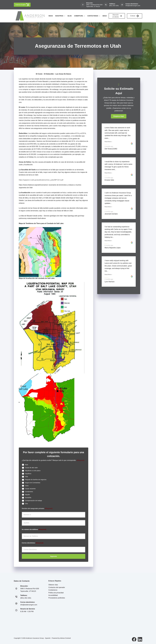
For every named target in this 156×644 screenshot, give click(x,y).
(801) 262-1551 (114, 6)
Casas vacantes (30, 489)
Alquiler (27, 495)
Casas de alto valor (31, 468)
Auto (27, 465)
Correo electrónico (33, 543)
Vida (26, 477)
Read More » (108, 142)
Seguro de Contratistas (33, 483)
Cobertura (80, 16)
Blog (70, 16)
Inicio (51, 16)
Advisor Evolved (65, 638)
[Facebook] (134, 639)
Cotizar (135, 16)
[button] (119, 116)
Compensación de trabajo (33, 501)
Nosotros (61, 16)
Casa (27, 486)
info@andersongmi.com (133, 6)
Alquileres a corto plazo (33, 471)
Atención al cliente (117, 16)
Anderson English (22, 5)
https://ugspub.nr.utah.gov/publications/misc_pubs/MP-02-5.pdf (41, 180)
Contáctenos (94, 16)
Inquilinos (28, 474)
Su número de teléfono (34, 529)
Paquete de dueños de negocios (36, 480)
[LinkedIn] (140, 639)
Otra (26, 504)
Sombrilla (28, 498)
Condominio (29, 492)
